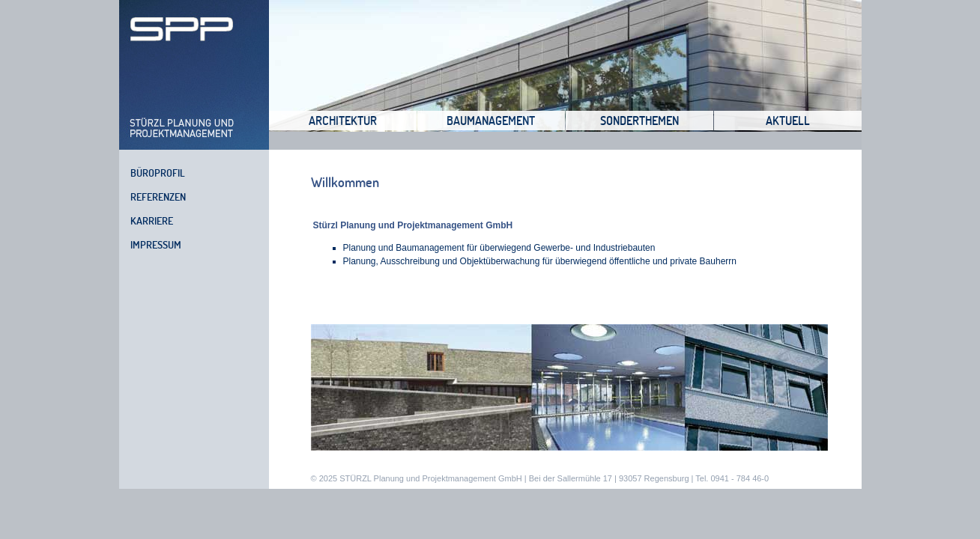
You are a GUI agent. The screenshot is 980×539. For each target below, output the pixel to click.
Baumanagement (491, 121)
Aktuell (788, 121)
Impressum (156, 245)
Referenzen (158, 197)
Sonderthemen (639, 121)
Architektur (343, 121)
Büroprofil (158, 173)
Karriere (152, 221)
